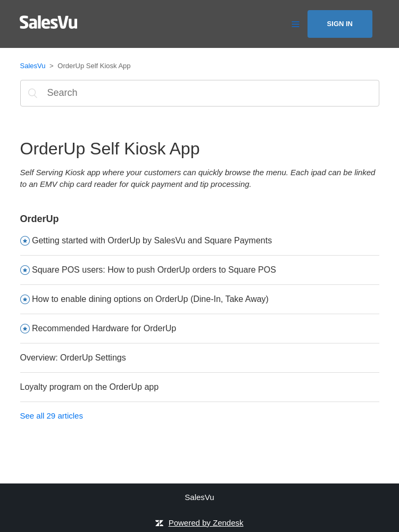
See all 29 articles (52, 416)
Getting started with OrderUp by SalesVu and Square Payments (152, 240)
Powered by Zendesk (206, 523)
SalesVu (33, 66)
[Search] (200, 93)
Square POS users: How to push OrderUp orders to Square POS (154, 270)
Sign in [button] (340, 24)
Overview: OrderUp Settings (73, 358)
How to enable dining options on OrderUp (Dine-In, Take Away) (150, 299)
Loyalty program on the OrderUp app (90, 387)
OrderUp (40, 219)
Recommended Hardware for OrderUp (104, 328)
